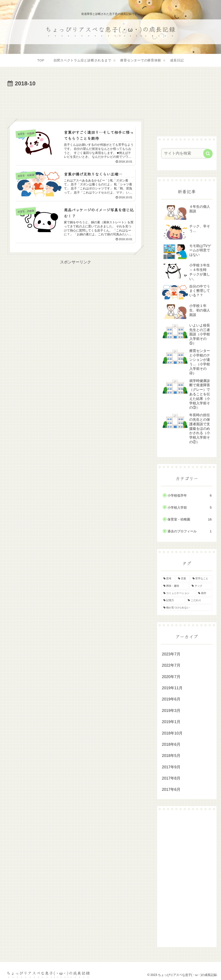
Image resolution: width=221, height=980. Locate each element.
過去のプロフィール (189, 531)
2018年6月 (171, 744)
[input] (185, 153)
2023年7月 (171, 654)
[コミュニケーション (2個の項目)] (178, 593)
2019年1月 (171, 722)
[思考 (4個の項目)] (168, 579)
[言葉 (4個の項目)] (183, 579)
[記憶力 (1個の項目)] (173, 600)
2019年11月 (172, 688)
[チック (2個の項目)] (201, 586)
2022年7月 (171, 665)
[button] (208, 154)
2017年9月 (171, 767)
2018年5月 (171, 756)
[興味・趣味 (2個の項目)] (175, 586)
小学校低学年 (189, 495)
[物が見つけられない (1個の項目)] (187, 608)
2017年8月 (171, 778)
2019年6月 (171, 699)
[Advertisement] (76, 102)
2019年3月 (171, 711)
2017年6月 (171, 789)
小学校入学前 (189, 508)
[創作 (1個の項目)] (204, 593)
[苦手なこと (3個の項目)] (201, 579)
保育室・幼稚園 (189, 519)
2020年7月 (171, 677)
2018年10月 (172, 733)
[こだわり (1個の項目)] (199, 600)
